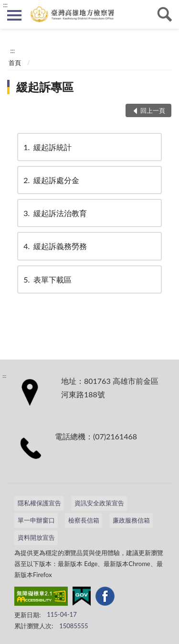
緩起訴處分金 (51, 180)
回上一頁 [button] (153, 110)
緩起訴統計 (47, 147)
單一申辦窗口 (36, 520)
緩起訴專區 (45, 87)
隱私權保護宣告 (39, 503)
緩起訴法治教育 (54, 213)
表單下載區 (47, 279)
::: (5, 5)
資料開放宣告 (36, 537)
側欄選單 (14, 15)
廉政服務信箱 (131, 520)
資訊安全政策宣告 (99, 503)
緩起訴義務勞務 (54, 246)
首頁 (15, 63)
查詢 (165, 14)
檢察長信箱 (84, 520)
